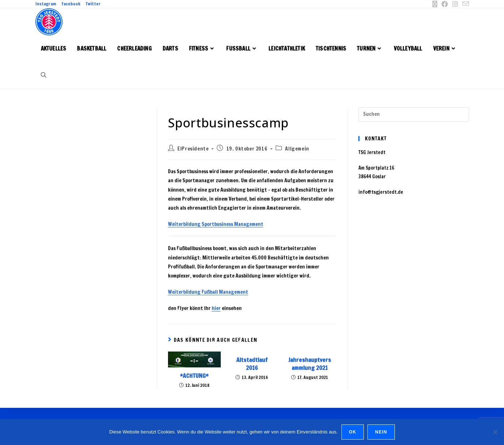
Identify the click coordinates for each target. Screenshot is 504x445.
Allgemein (297, 149)
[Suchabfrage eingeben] (414, 114)
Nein (381, 432)
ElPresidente (193, 149)
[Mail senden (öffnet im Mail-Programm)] (465, 4)
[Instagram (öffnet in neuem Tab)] (455, 4)
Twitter (93, 4)
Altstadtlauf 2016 (252, 364)
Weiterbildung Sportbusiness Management (216, 224)
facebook (71, 4)
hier (216, 308)
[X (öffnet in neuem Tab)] (435, 4)
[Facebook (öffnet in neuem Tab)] (445, 4)
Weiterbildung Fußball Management (208, 292)
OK (353, 432)
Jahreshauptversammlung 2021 (310, 364)
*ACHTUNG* (194, 376)
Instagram (46, 4)
